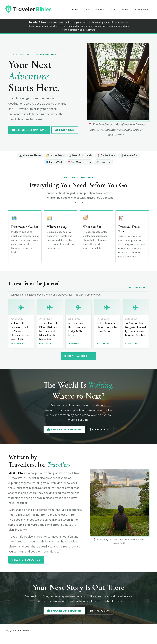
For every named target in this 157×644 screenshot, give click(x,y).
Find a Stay (65, 130)
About (115, 9)
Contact (127, 9)
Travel (91, 9)
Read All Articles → (79, 356)
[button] (107, 10)
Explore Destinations (29, 130)
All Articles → (139, 288)
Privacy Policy (143, 9)
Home (81, 9)
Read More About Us (26, 560)
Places (103, 10)
